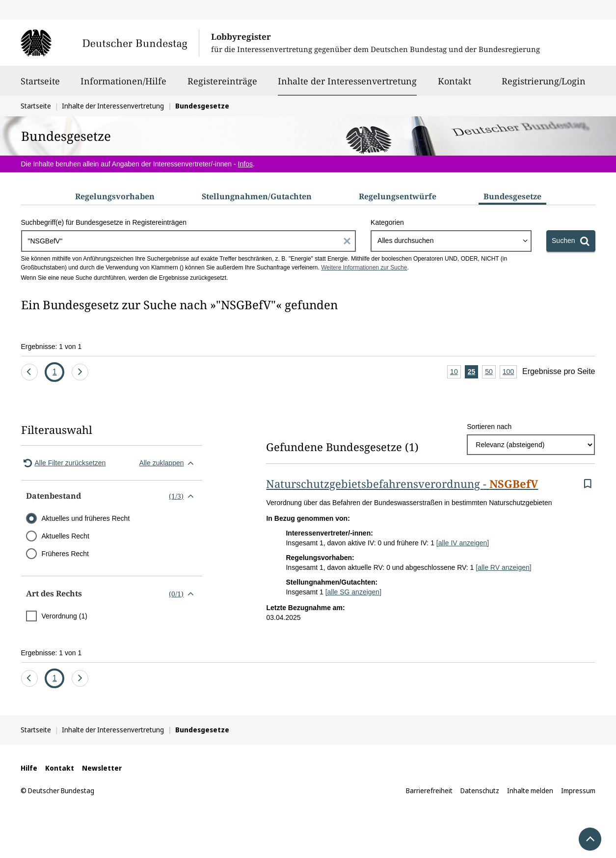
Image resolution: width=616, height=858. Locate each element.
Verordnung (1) (65, 616)
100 (510, 372)
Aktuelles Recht (66, 536)
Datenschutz (480, 791)
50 (490, 372)
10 (455, 372)
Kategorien (387, 222)
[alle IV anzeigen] (463, 543)
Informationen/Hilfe (123, 85)
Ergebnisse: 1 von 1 (52, 347)
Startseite (40, 85)
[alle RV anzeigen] (503, 567)
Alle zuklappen (168, 463)
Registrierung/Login (544, 85)
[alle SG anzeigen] (353, 592)
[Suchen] (571, 241)
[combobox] (451, 241)
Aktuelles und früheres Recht (86, 518)
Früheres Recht (65, 554)
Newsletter (102, 768)
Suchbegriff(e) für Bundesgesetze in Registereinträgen (104, 222)
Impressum (578, 791)
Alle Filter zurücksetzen (64, 463)
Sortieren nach (489, 427)
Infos (245, 164)
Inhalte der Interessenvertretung (347, 81)
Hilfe (29, 768)
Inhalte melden (530, 791)
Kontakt (455, 85)
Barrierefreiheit (429, 791)
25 (473, 372)
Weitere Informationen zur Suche (364, 268)
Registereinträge (222, 85)
